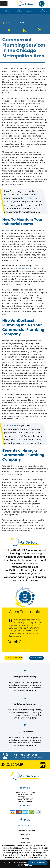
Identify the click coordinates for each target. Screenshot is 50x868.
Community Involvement (25, 831)
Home (7, 11)
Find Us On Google (25, 801)
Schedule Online (25, 597)
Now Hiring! (25, 839)
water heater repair (22, 268)
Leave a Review (36, 658)
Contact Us (43, 11)
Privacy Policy (25, 835)
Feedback (31, 11)
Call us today (11, 426)
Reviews (19, 11)
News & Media (25, 843)
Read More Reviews (14, 658)
